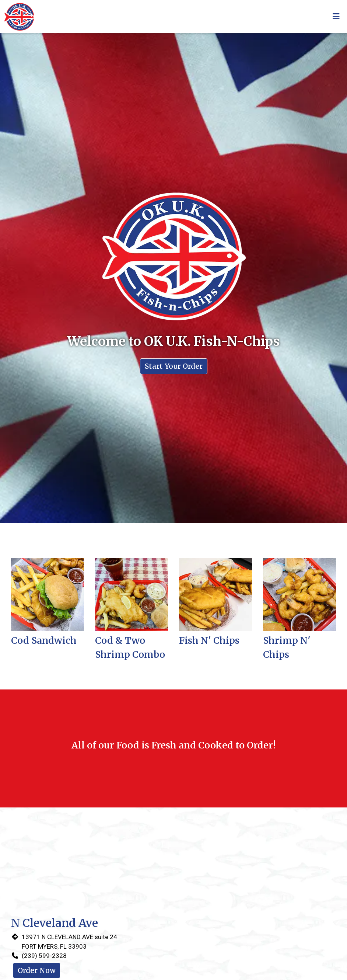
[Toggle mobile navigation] (336, 17)
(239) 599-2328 (44, 956)
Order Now (37, 970)
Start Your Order (174, 366)
